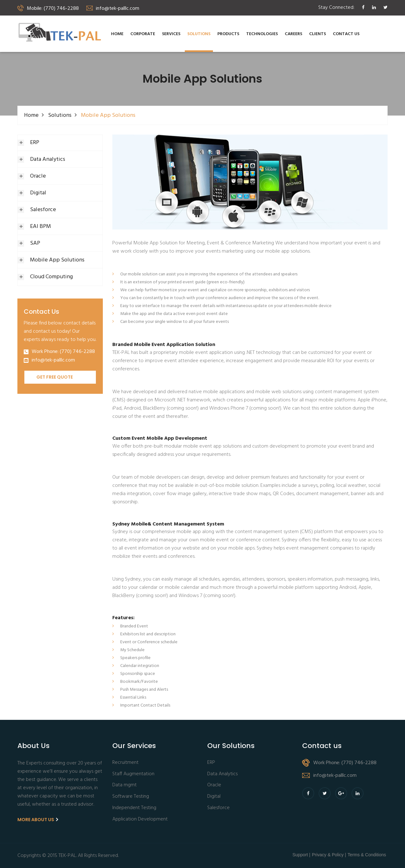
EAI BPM (40, 226)
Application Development (140, 819)
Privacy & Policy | (329, 855)
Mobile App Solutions (57, 260)
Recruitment (125, 763)
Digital (38, 193)
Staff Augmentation (133, 774)
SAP (35, 243)
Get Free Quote (55, 377)
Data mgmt (125, 785)
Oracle (38, 176)
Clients (318, 34)
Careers (293, 34)
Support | (301, 855)
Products (228, 34)
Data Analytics (48, 159)
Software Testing (131, 797)
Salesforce (43, 210)
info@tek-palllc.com (53, 360)
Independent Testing (134, 808)
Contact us (346, 34)
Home (117, 34)
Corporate (143, 34)
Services (171, 34)
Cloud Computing (51, 277)
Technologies (262, 34)
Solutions (199, 34)
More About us (38, 820)
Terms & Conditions (367, 855)
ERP (35, 143)
